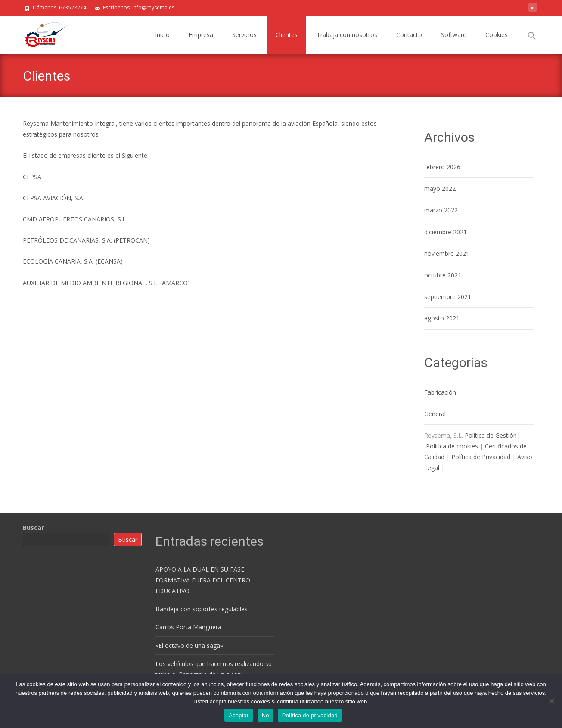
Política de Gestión (491, 435)
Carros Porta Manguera (188, 627)
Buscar (33, 527)
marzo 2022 (441, 210)
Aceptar (239, 715)
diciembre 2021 (446, 232)
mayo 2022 (440, 188)
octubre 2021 (443, 275)
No (265, 715)
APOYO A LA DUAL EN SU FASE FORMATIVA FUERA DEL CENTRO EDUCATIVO (203, 580)
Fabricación (440, 392)
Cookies (497, 35)
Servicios (244, 35)
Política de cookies (452, 446)
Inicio (162, 35)
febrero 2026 (442, 167)
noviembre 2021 (447, 254)
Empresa (201, 35)
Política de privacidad (310, 715)
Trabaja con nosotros (347, 35)
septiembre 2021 (448, 297)
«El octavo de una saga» (189, 646)
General (435, 414)
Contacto (409, 35)
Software (454, 35)
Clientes (287, 35)
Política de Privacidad (481, 457)
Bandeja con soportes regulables (202, 609)
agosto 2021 (442, 318)
